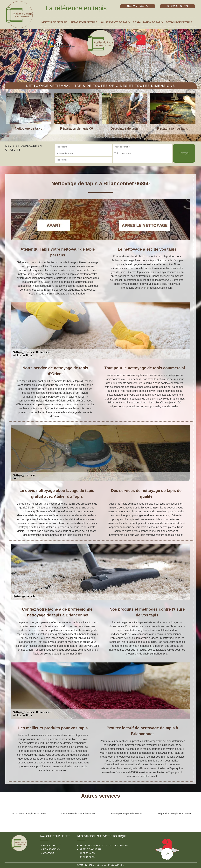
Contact (49, 853)
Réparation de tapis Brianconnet (175, 814)
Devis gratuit (52, 845)
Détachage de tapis (179, 22)
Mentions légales (116, 865)
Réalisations (52, 849)
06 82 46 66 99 (87, 857)
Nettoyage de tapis (54, 22)
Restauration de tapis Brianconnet (78, 814)
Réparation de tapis (84, 22)
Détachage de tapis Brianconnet (126, 814)
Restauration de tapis (148, 22)
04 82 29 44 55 (87, 853)
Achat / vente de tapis (115, 22)
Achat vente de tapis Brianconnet (29, 814)
